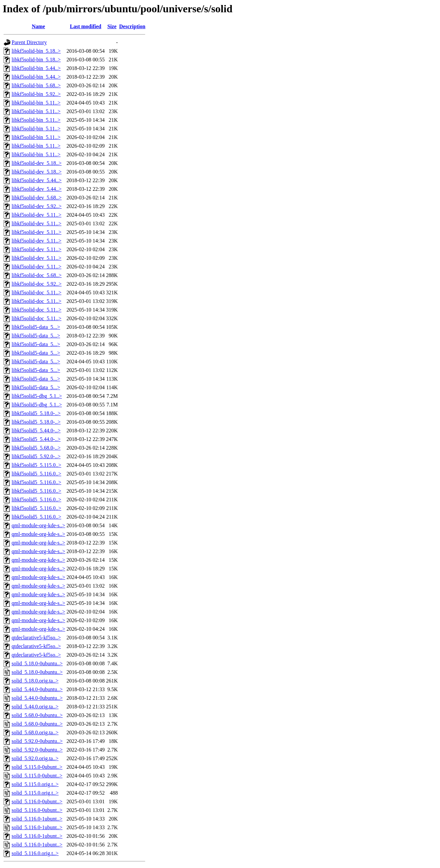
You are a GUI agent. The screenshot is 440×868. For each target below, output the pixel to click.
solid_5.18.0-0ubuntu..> (37, 663)
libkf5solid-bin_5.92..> (36, 94)
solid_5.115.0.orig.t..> (35, 784)
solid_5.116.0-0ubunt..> (37, 801)
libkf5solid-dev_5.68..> (37, 198)
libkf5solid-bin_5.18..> (36, 51)
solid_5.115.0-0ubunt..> (37, 767)
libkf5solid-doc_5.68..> (37, 275)
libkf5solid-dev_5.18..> (37, 163)
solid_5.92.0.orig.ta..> (35, 758)
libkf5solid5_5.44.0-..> (36, 431)
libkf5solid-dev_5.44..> (37, 180)
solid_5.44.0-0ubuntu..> (37, 689)
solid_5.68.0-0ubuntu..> (37, 715)
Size (112, 26)
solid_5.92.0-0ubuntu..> (37, 741)
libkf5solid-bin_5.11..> (36, 103)
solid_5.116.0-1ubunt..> (37, 819)
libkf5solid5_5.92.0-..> (36, 456)
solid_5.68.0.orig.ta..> (35, 732)
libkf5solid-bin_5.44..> (36, 68)
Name (38, 26)
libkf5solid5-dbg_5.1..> (37, 396)
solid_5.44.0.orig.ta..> (35, 707)
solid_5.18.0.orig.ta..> (35, 681)
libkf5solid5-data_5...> (36, 327)
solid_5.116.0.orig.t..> (35, 853)
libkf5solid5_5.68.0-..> (36, 448)
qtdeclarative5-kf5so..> (36, 638)
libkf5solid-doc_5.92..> (37, 284)
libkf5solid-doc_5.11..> (36, 292)
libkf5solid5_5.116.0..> (36, 474)
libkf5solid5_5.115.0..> (36, 465)
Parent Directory (29, 42)
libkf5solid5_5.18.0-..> (36, 413)
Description (132, 26)
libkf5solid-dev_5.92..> (37, 206)
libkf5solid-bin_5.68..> (36, 85)
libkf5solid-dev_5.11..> (36, 215)
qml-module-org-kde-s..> (38, 525)
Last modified (86, 26)
